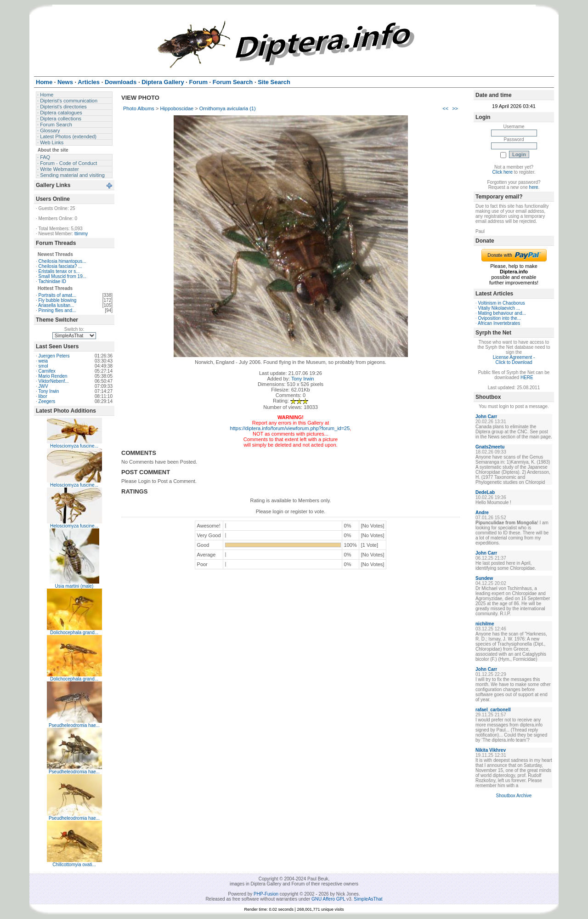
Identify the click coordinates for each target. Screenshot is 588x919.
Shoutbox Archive (514, 796)
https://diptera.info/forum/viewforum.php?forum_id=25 (290, 428)
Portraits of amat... (57, 295)
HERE (527, 377)
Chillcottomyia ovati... (74, 865)
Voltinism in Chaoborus (502, 303)
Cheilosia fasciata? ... (60, 266)
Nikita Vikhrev (491, 750)
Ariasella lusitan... (56, 305)
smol (43, 366)
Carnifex (47, 371)
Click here (503, 172)
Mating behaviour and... (502, 313)
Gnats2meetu (490, 447)
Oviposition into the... (500, 318)
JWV (43, 386)
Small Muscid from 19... (62, 276)
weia (43, 361)
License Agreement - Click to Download (514, 360)
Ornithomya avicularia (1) (228, 108)
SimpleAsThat (368, 899)
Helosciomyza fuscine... (74, 446)
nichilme (485, 624)
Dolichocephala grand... (74, 633)
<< (445, 108)
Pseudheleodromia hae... (74, 725)
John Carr (486, 417)
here (534, 187)
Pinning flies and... (57, 310)
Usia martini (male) (74, 586)
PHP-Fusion (266, 894)
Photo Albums (139, 108)
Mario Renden (53, 376)
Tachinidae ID (52, 281)
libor (43, 396)
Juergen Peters (54, 356)
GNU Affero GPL (328, 899)
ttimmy (81, 234)
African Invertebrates (499, 323)
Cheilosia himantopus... (62, 261)
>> (455, 108)
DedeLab (485, 492)
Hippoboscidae (177, 108)
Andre (482, 513)
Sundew (484, 578)
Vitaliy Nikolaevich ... (499, 308)
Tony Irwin (48, 391)
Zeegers (47, 401)
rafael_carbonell (493, 710)
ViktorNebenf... (54, 381)
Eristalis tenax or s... (59, 271)
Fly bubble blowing (58, 300)
